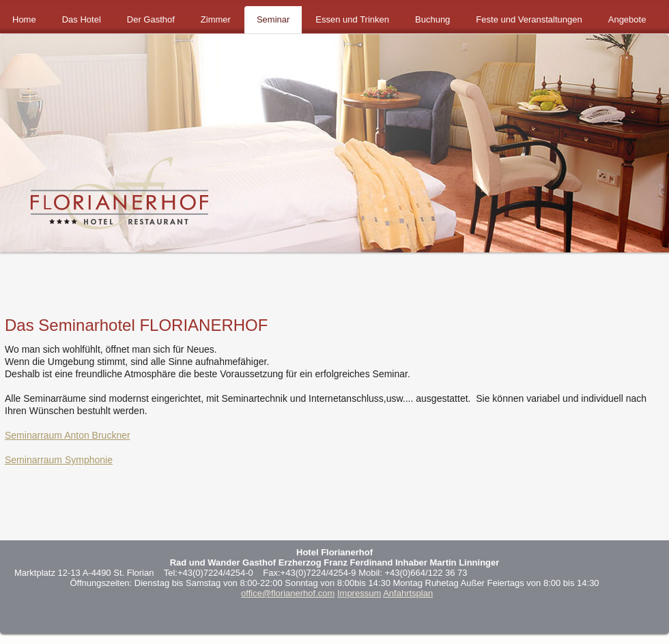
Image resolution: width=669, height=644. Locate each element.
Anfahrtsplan (408, 593)
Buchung (432, 19)
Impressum (359, 593)
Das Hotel (82, 19)
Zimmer (216, 19)
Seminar (273, 19)
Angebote (627, 19)
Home (24, 19)
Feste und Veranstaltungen (529, 19)
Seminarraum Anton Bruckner (68, 435)
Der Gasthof (151, 19)
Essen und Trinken (352, 19)
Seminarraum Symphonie (59, 460)
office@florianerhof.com (288, 593)
